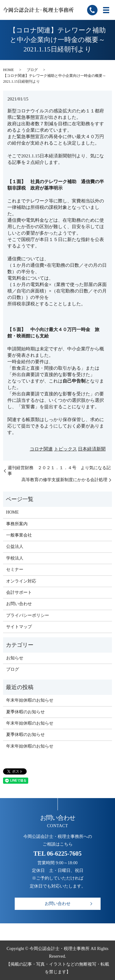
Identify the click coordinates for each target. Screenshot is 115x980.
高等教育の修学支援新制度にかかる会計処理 (64, 480)
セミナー (15, 569)
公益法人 (15, 547)
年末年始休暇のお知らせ (30, 700)
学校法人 (15, 558)
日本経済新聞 (92, 449)
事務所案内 (17, 524)
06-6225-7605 (64, 854)
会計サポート (19, 592)
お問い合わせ (19, 604)
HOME (8, 70)
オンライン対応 (21, 581)
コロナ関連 (41, 449)
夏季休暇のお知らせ (25, 712)
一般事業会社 (19, 535)
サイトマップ (19, 627)
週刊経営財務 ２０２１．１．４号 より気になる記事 (59, 471)
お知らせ (15, 658)
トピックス (65, 449)
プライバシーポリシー (28, 615)
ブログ (32, 70)
